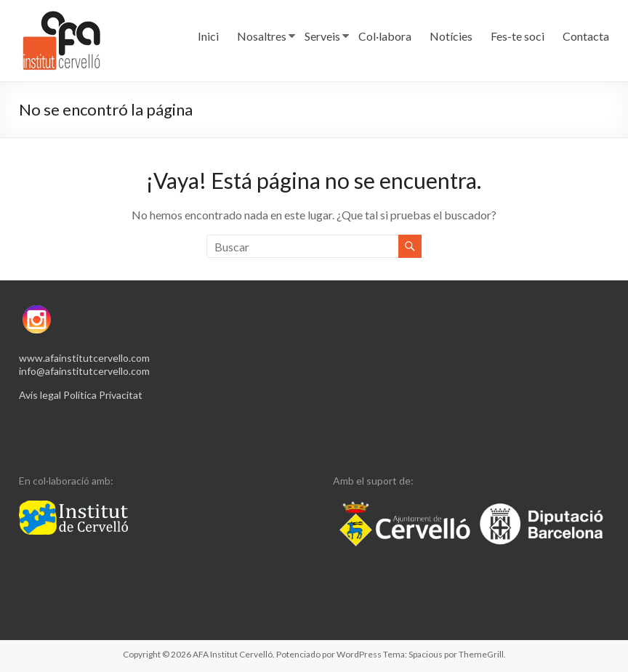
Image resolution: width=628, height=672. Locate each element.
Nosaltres (262, 36)
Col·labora (385, 36)
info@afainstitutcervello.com (84, 371)
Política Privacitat (103, 395)
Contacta (586, 36)
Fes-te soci (518, 36)
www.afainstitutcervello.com (84, 358)
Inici (208, 36)
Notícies (451, 36)
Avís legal (40, 395)
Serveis (322, 36)
